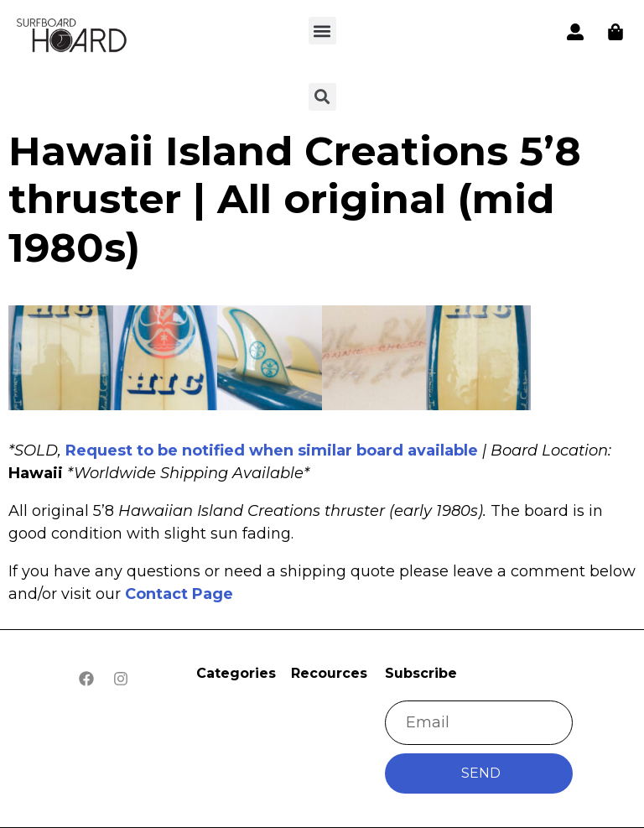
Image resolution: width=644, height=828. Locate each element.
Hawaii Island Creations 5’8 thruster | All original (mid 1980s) (295, 199)
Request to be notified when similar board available (272, 450)
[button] (322, 31)
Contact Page (179, 594)
